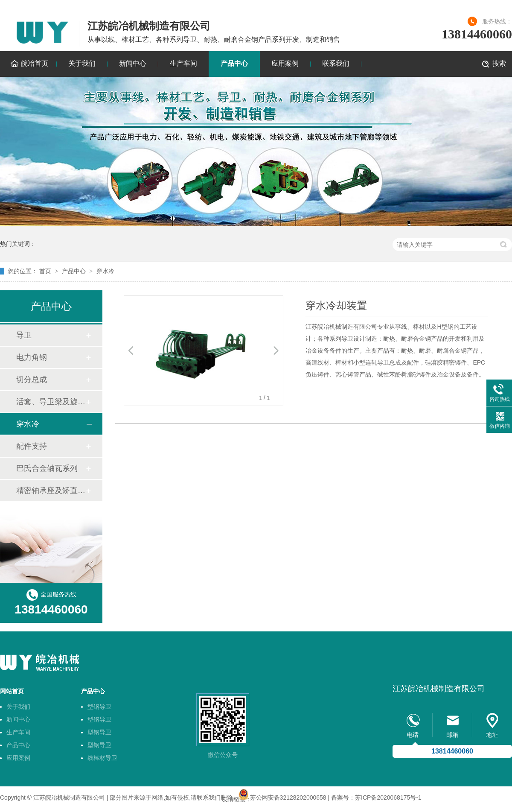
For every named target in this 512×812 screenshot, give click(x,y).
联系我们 (336, 63)
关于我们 (82, 63)
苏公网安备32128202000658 (288, 797)
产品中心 (234, 63)
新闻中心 (133, 63)
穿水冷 (105, 271)
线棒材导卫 (102, 758)
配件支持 (32, 446)
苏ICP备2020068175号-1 (388, 797)
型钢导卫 (99, 707)
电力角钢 (32, 357)
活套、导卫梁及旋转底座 (51, 402)
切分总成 (32, 380)
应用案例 (285, 63)
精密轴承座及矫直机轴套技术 (51, 491)
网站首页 (12, 691)
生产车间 (183, 63)
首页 (45, 271)
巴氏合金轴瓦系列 (47, 468)
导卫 (24, 335)
